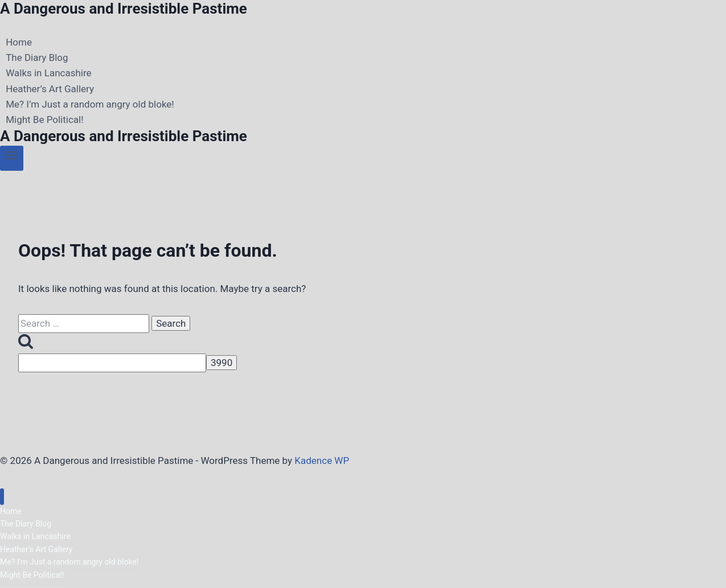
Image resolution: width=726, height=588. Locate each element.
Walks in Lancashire (48, 73)
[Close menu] (2, 497)
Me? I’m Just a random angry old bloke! (90, 104)
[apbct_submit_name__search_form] (222, 363)
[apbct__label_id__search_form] (112, 363)
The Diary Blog (37, 57)
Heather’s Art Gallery (50, 89)
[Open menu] (12, 158)
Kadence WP (322, 460)
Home (19, 42)
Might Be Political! (44, 120)
